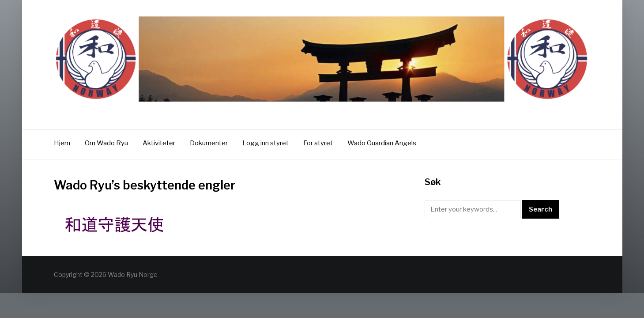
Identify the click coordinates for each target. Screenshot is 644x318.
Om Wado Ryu (106, 143)
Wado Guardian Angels (382, 143)
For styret (318, 143)
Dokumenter (209, 143)
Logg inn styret (266, 143)
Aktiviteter (159, 143)
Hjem (62, 143)
